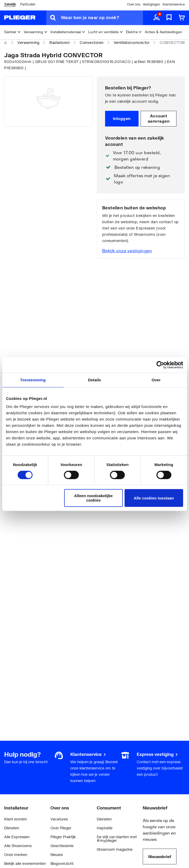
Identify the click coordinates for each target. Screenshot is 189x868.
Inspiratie (105, 828)
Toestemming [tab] (33, 380)
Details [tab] (95, 380)
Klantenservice (174, 4)
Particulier (28, 4)
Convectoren (92, 42)
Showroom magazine (115, 849)
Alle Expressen (17, 837)
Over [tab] (156, 380)
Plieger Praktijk (63, 837)
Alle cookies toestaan (154, 498)
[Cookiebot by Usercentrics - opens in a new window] (160, 365)
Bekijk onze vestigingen (127, 251)
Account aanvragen (159, 118)
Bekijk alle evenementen (25, 863)
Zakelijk (10, 4)
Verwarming (28, 42)
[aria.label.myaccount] (157, 18)
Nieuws (57, 855)
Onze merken (16, 855)
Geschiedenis (62, 846)
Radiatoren (59, 42)
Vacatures (59, 819)
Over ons (134, 4)
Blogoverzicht (62, 863)
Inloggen (122, 118)
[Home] (6, 43)
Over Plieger (61, 828)
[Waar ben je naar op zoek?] (102, 18)
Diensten (12, 828)
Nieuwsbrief (160, 856)
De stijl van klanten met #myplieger (117, 839)
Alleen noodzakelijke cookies (94, 498)
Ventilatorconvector (132, 42)
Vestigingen (151, 4)
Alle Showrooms (18, 846)
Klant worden (16, 819)
